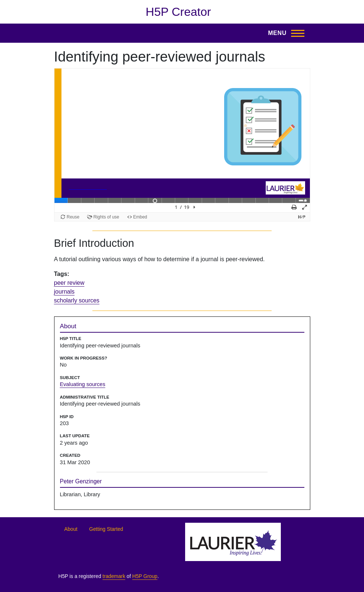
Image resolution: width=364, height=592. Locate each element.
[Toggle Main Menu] (284, 33)
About (71, 529)
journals (64, 292)
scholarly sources (77, 300)
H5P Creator (178, 12)
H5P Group (145, 576)
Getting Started (106, 529)
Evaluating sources (83, 384)
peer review (69, 283)
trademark (114, 576)
